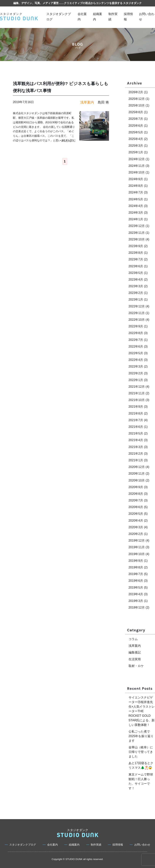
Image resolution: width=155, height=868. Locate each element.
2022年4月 (136, 360)
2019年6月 (136, 581)
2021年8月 (136, 413)
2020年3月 (136, 527)
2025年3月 (136, 146)
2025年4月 (136, 139)
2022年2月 (136, 373)
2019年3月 (136, 601)
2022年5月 (136, 353)
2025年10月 (137, 105)
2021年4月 (136, 440)
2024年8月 (136, 186)
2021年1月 (136, 460)
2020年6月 (136, 507)
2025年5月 (136, 132)
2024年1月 (136, 219)
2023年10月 (137, 239)
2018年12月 (137, 607)
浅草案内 (135, 646)
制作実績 (96, 845)
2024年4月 (136, 206)
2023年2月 (136, 293)
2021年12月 (137, 387)
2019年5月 (136, 588)
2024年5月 (136, 199)
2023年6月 (136, 266)
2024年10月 (137, 172)
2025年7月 (136, 119)
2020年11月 (137, 474)
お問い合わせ (142, 845)
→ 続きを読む (67, 140)
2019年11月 (137, 547)
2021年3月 (136, 447)
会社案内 (52, 845)
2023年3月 (136, 286)
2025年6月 (136, 126)
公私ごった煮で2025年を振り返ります (141, 736)
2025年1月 (136, 152)
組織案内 (74, 845)
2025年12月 (137, 99)
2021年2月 (136, 454)
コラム (133, 639)
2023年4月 (136, 280)
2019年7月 (136, 574)
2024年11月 (137, 166)
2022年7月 (136, 340)
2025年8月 (136, 112)
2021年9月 (136, 407)
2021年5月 (136, 433)
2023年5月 (136, 273)
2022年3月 (136, 366)
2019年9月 (136, 561)
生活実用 (135, 659)
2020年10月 (137, 480)
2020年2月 (136, 534)
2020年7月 (136, 500)
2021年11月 (137, 393)
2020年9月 (136, 487)
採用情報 (118, 845)
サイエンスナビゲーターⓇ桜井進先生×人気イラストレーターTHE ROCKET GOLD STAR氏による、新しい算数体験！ (142, 711)
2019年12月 (137, 541)
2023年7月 (136, 259)
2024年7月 (136, 192)
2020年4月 (136, 521)
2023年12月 (137, 226)
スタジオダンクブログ (23, 845)
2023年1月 (136, 300)
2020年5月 (136, 514)
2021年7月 (136, 420)
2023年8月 (136, 253)
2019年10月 (137, 554)
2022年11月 (137, 313)
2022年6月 (136, 346)
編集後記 (135, 652)
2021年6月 (136, 427)
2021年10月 (137, 400)
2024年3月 (136, 213)
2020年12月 (137, 467)
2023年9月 (136, 246)
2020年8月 (136, 494)
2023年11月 (137, 233)
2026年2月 (136, 92)
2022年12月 (137, 306)
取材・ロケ (136, 666)
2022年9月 (136, 326)
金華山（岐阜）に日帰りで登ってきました (141, 752)
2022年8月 (136, 333)
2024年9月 (136, 179)
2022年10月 (137, 320)
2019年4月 (136, 594)
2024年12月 (137, 159)
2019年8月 (136, 567)
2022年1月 (136, 380)
